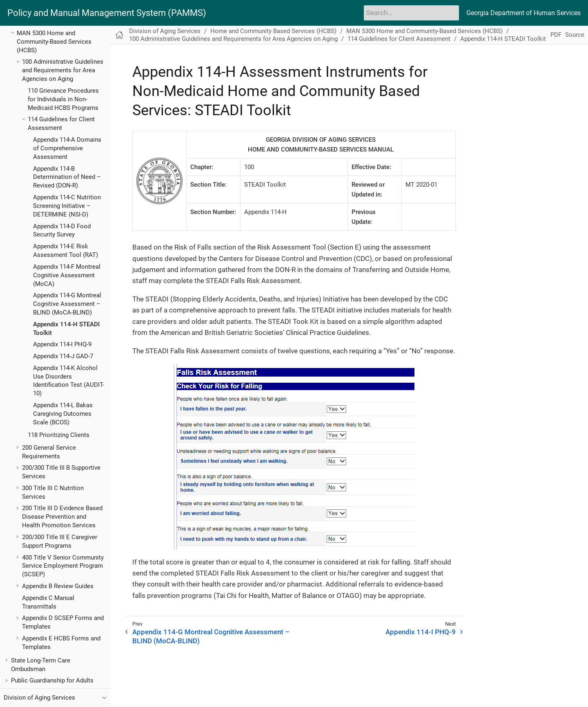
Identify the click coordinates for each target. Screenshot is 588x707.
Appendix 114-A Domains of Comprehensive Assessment (67, 148)
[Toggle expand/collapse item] (12, 33)
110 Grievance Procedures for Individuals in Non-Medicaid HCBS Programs (63, 99)
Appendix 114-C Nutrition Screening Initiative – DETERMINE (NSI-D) (67, 206)
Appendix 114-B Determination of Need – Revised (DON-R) (67, 177)
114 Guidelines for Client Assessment (399, 39)
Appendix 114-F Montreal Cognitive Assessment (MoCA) (67, 275)
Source (575, 35)
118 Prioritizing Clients (59, 435)
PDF (556, 35)
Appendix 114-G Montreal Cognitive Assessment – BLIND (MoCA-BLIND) (67, 304)
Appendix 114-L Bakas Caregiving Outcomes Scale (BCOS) (63, 414)
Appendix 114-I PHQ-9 (62, 344)
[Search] (411, 13)
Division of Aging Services (165, 31)
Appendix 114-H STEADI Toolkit (503, 39)
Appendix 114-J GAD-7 (63, 356)
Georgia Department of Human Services (523, 13)
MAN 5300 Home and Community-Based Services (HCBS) (54, 42)
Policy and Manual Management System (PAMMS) (107, 13)
